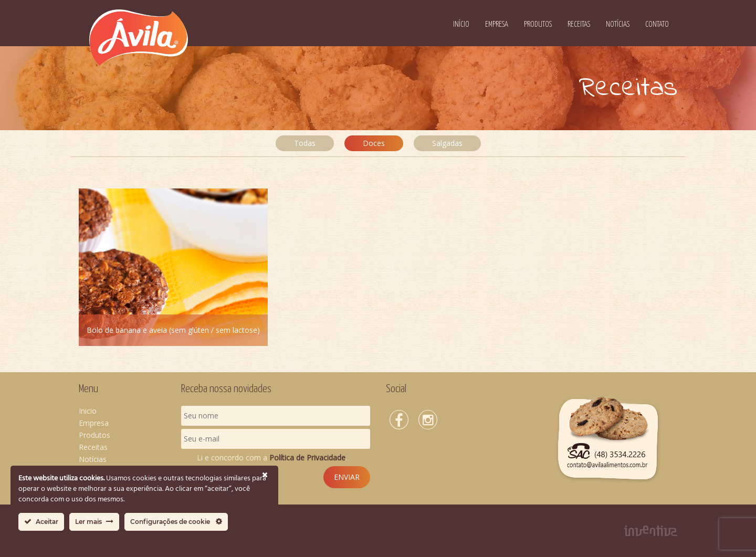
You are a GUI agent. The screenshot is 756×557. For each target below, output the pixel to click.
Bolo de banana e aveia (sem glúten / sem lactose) (173, 330)
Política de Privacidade (307, 458)
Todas (305, 143)
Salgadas (447, 143)
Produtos (538, 24)
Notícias (618, 24)
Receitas (579, 24)
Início (461, 24)
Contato (657, 24)
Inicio (88, 411)
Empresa (497, 24)
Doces (374, 143)
